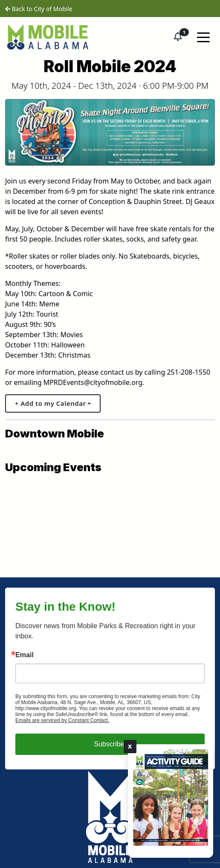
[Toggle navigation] (203, 37)
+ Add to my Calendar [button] (51, 403)
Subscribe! (110, 744)
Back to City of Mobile (39, 9)
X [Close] (130, 746)
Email (25, 655)
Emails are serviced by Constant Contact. (62, 720)
